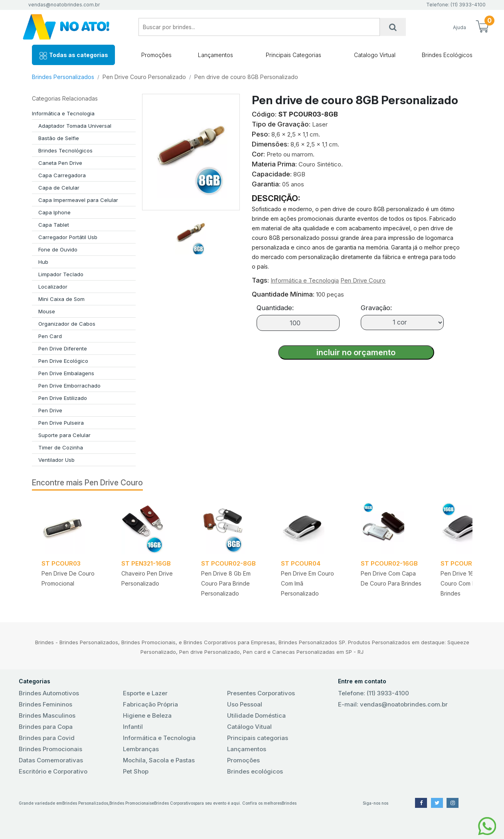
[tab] (191, 232)
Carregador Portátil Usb (68, 237)
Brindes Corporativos (175, 803)
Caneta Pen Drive (60, 163)
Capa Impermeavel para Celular (78, 200)
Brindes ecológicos (255, 771)
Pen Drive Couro (363, 280)
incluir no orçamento (356, 352)
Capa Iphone (54, 212)
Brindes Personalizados (63, 77)
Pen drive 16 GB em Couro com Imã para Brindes (467, 583)
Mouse (47, 311)
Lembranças (141, 749)
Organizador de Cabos (67, 324)
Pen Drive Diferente (63, 348)
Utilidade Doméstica (256, 715)
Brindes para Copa (46, 727)
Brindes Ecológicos (447, 55)
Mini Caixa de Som (61, 299)
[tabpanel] (72, 551)
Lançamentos (215, 55)
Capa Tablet (54, 225)
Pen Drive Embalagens (66, 373)
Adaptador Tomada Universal (75, 126)
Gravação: (376, 308)
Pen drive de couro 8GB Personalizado (246, 77)
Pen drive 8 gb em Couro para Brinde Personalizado (226, 583)
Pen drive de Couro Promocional (68, 578)
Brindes (289, 803)
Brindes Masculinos (47, 715)
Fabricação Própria (150, 704)
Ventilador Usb (56, 460)
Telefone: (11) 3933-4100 (374, 693)
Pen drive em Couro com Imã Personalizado (307, 583)
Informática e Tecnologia (63, 113)
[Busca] (393, 27)
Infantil (133, 727)
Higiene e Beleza (147, 715)
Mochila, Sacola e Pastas (159, 760)
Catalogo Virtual (375, 55)
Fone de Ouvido (58, 249)
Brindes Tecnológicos (65, 150)
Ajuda (460, 27)
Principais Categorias (294, 55)
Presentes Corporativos (261, 693)
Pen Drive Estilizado (63, 398)
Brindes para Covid (47, 738)
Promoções (156, 55)
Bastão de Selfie (59, 138)
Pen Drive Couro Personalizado (144, 77)
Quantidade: (275, 308)
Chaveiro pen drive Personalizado (147, 578)
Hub (43, 262)
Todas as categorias (73, 56)
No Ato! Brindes (73, 27)
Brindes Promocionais (50, 749)
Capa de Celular (59, 188)
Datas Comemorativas (51, 760)
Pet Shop (136, 771)
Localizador (53, 287)
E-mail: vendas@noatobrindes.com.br (393, 704)
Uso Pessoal (245, 704)
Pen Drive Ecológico (63, 361)
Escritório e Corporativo (53, 771)
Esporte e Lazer (145, 693)
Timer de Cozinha (61, 447)
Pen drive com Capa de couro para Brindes (391, 578)
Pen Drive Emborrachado (69, 386)
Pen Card (50, 336)
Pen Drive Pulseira (61, 423)
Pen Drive (50, 410)
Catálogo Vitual (249, 727)
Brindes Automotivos (49, 693)
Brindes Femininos (45, 704)
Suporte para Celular (64, 435)
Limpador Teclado (61, 274)
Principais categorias (258, 738)
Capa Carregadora (62, 175)
